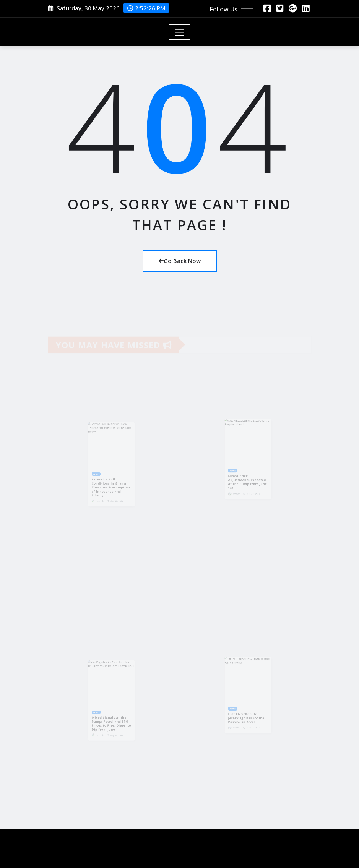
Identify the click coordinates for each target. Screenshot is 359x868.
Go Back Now (180, 261)
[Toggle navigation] (179, 32)
